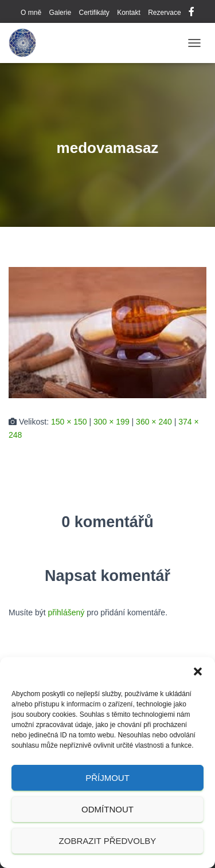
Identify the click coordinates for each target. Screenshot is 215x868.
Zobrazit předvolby (108, 841)
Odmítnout (107, 809)
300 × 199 (112, 422)
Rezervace (164, 13)
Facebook (191, 13)
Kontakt (129, 13)
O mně (31, 13)
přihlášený (66, 612)
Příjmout (107, 778)
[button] (198, 671)
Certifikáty (94, 13)
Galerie (60, 13)
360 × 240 (154, 422)
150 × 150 (69, 422)
